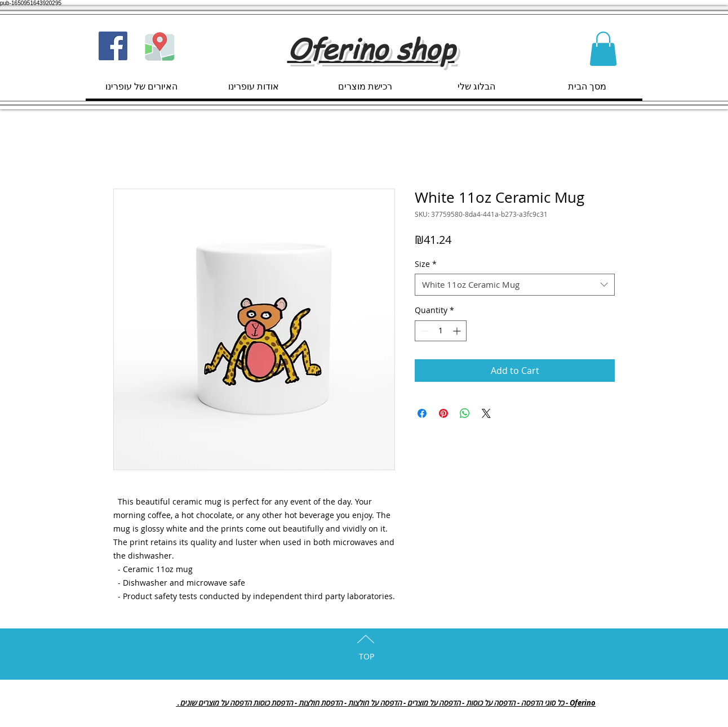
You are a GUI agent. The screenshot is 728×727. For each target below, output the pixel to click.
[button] (603, 49)
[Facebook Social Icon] (113, 46)
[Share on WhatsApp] (465, 413)
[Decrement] (423, 331)
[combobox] (515, 285)
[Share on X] (486, 413)
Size (426, 264)
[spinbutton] (441, 331)
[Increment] (458, 331)
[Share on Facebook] (422, 413)
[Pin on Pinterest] (443, 413)
